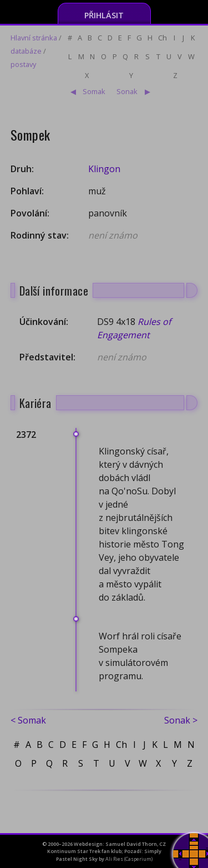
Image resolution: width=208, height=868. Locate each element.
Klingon (104, 169)
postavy (23, 64)
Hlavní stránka (34, 38)
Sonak (127, 91)
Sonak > (181, 720)
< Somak (28, 720)
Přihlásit (104, 15)
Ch (163, 38)
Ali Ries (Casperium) (129, 859)
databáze (26, 51)
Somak (94, 91)
